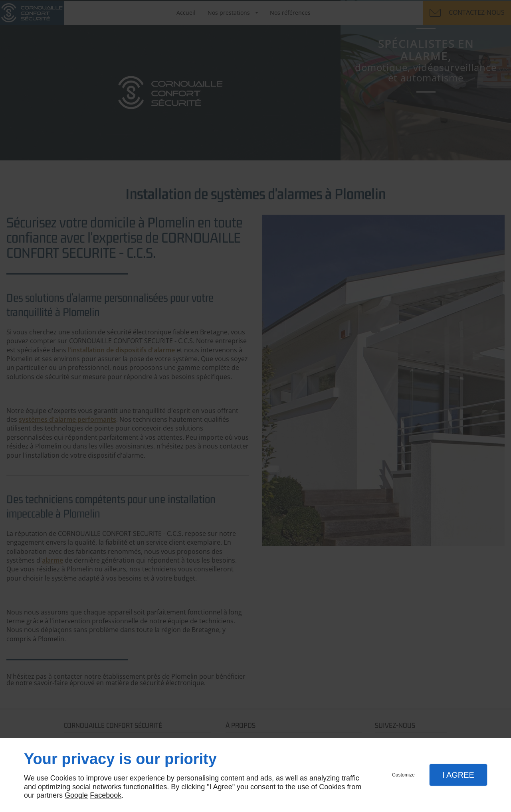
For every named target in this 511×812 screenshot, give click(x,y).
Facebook (106, 795)
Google (76, 795)
